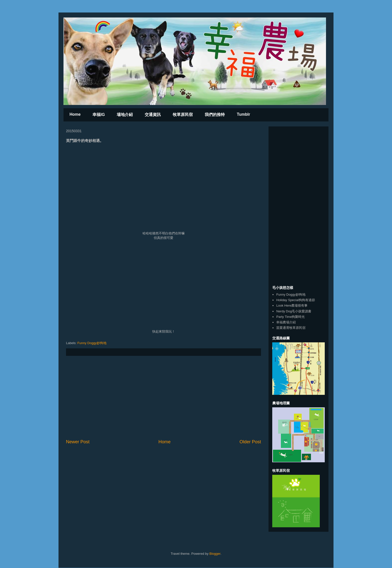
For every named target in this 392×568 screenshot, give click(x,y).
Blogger (215, 554)
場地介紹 (125, 115)
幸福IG (99, 115)
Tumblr (243, 114)
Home (75, 114)
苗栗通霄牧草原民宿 (291, 328)
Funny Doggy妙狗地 (92, 343)
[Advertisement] (163, 397)
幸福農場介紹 (286, 322)
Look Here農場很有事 (292, 305)
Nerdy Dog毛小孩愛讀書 (294, 311)
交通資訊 (153, 115)
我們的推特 (215, 115)
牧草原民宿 (183, 115)
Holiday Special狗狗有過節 (296, 300)
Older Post (250, 442)
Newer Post (78, 442)
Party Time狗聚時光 (290, 317)
